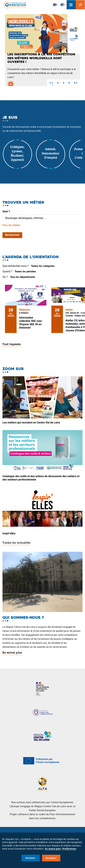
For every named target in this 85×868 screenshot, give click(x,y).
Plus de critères (11, 225)
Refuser (30, 858)
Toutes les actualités (16, 543)
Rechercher (12, 235)
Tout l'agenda (12, 344)
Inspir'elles (9, 533)
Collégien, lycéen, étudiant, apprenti (17, 154)
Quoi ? (6, 211)
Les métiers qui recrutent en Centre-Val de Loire (31, 423)
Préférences (69, 849)
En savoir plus (12, 653)
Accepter (51, 858)
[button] (50, 83)
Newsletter (55, 5)
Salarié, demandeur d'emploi (51, 154)
